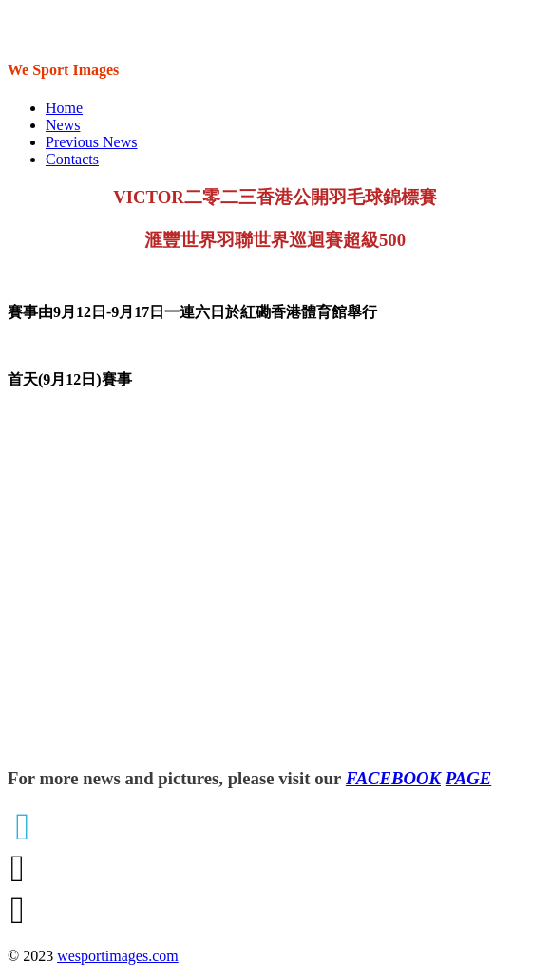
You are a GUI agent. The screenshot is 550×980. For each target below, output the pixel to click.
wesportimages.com (118, 956)
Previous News (91, 142)
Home (64, 108)
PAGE (469, 778)
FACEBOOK (393, 778)
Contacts (72, 159)
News (63, 125)
